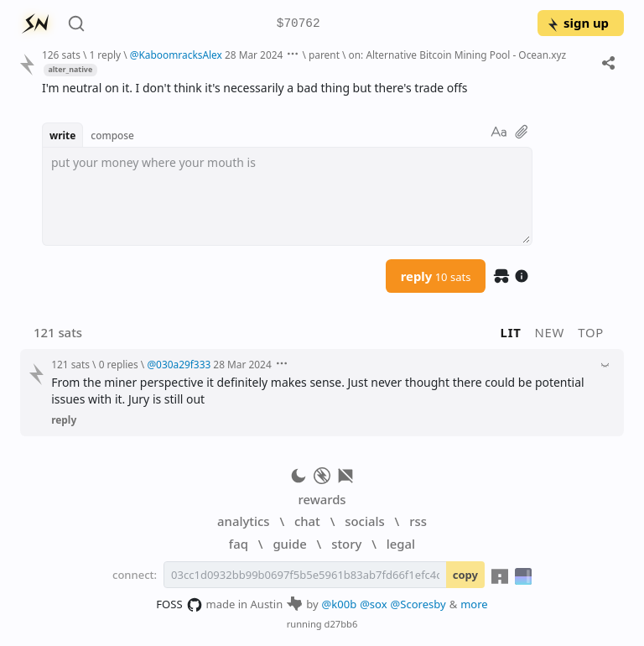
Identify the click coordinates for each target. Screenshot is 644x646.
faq (239, 544)
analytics (243, 521)
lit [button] (511, 332)
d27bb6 (341, 624)
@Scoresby (418, 604)
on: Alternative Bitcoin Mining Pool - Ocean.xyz (458, 55)
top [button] (591, 332)
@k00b (340, 604)
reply (436, 276)
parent (324, 55)
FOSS (179, 605)
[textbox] (287, 196)
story (346, 544)
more (474, 604)
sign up (577, 23)
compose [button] (112, 135)
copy (465, 575)
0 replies (119, 364)
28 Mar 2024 (254, 55)
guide (289, 544)
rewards (322, 499)
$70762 (299, 24)
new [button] (550, 332)
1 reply (105, 55)
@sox (373, 604)
